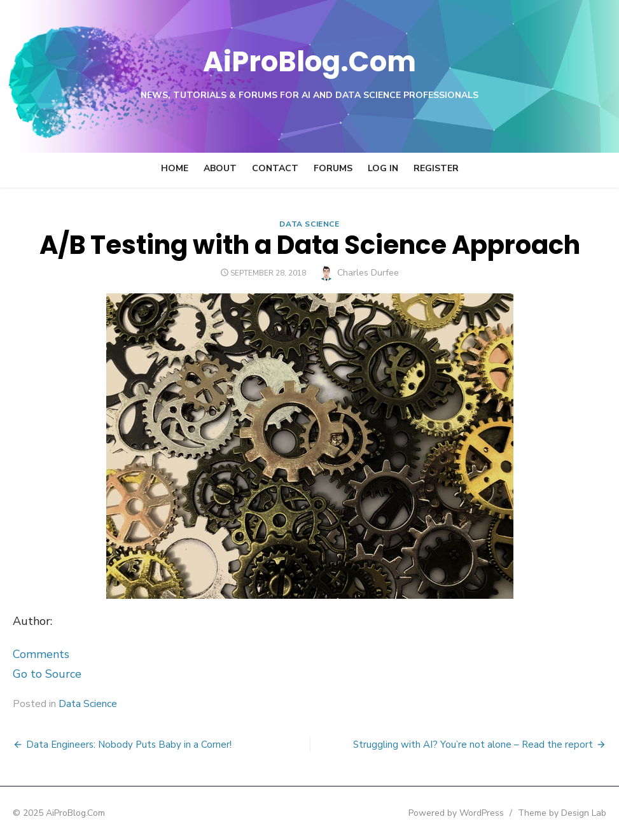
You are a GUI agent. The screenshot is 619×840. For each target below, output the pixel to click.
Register (436, 168)
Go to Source (47, 674)
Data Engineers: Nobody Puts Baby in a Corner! (129, 745)
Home (175, 168)
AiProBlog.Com (309, 61)
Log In (383, 168)
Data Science (309, 224)
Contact (275, 168)
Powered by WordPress (456, 813)
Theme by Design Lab (562, 813)
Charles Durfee (368, 273)
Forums (333, 168)
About (220, 168)
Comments (41, 654)
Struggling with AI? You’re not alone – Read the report (473, 745)
